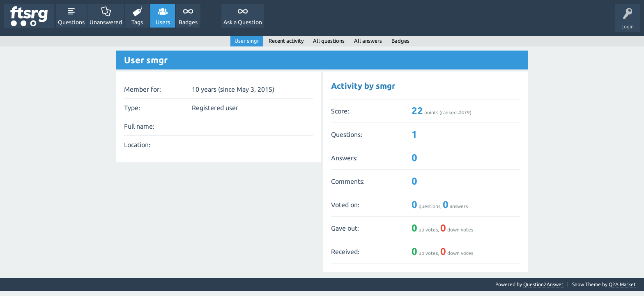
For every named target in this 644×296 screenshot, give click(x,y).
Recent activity (286, 41)
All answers (368, 41)
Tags (137, 22)
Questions (71, 22)
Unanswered (106, 22)
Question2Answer (543, 284)
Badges (188, 22)
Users (163, 22)
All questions (329, 41)
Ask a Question (243, 22)
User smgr (247, 41)
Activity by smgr (363, 86)
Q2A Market (622, 284)
